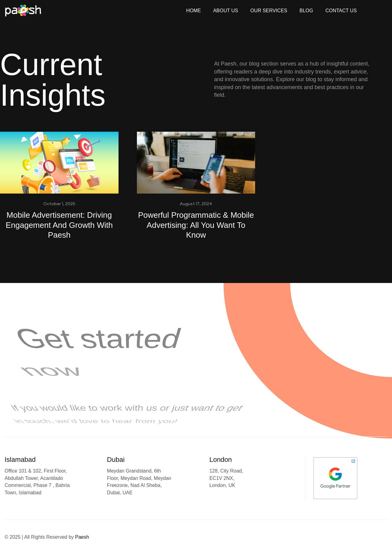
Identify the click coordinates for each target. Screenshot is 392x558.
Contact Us (341, 11)
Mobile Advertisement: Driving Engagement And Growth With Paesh (59, 225)
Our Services (269, 11)
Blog (306, 11)
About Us (226, 11)
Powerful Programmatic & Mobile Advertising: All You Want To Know (196, 225)
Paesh (82, 537)
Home (194, 11)
